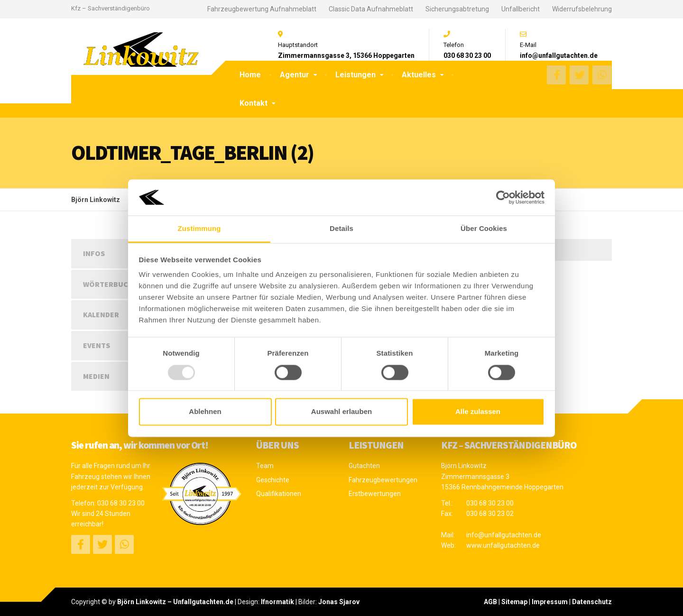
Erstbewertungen (375, 494)
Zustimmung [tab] (199, 229)
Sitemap (514, 602)
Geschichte (273, 480)
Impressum (550, 602)
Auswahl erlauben (341, 412)
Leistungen (355, 75)
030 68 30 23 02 (490, 514)
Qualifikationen (279, 494)
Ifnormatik (277, 602)
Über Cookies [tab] (484, 229)
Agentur (295, 75)
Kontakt (254, 103)
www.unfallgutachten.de (503, 545)
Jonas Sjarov (339, 602)
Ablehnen (205, 412)
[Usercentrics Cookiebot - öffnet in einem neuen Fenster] (503, 197)
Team (265, 466)
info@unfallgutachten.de (504, 535)
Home (250, 75)
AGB (490, 602)
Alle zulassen (478, 412)
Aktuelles (419, 75)
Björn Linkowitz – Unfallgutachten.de (175, 602)
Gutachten (364, 466)
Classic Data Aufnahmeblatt (371, 9)
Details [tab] (341, 229)
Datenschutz (592, 602)
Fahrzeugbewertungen (383, 480)
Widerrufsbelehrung (582, 9)
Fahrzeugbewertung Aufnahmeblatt (262, 9)
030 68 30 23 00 (121, 503)
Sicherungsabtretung (457, 9)
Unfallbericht (521, 9)
